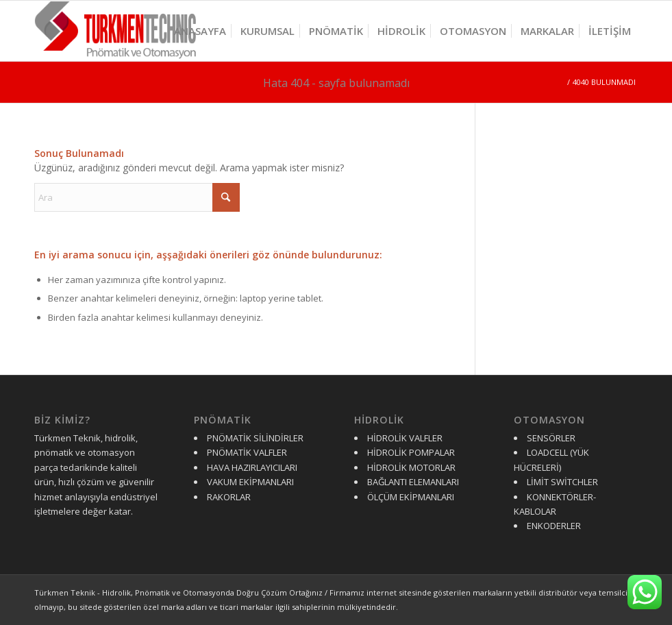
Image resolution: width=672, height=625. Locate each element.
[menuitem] (200, 31)
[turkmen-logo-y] (120, 31)
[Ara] (137, 197)
